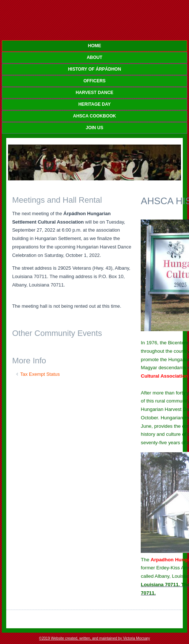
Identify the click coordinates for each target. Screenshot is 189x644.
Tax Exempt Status (40, 374)
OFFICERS (94, 81)
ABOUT (94, 57)
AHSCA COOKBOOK (95, 116)
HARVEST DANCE (94, 93)
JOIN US (94, 128)
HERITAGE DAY (94, 104)
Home (95, 46)
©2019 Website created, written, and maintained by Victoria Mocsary (94, 638)
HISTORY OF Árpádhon (94, 69)
